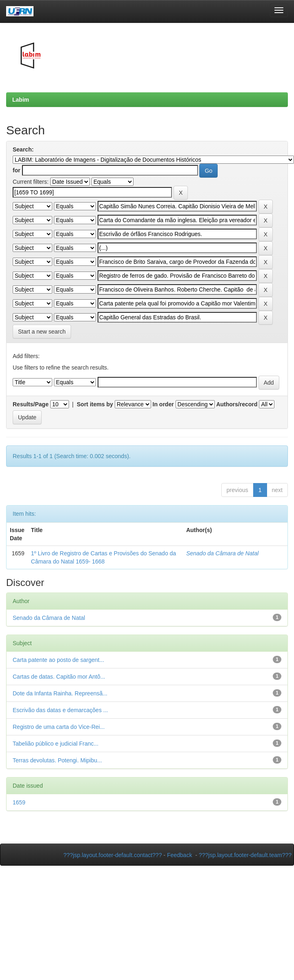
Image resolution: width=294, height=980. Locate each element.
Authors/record (237, 404)
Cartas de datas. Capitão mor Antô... (59, 677)
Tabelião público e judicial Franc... (56, 744)
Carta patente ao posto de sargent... (58, 660)
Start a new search (42, 332)
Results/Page (31, 404)
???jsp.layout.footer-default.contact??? (112, 855)
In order (163, 404)
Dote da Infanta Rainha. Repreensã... (60, 693)
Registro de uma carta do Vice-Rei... (59, 727)
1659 (19, 802)
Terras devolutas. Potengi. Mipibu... (57, 760)
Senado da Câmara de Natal (222, 553)
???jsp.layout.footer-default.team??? (245, 855)
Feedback (179, 855)
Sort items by (95, 404)
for (17, 170)
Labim (21, 100)
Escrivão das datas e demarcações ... (60, 710)
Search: (23, 149)
